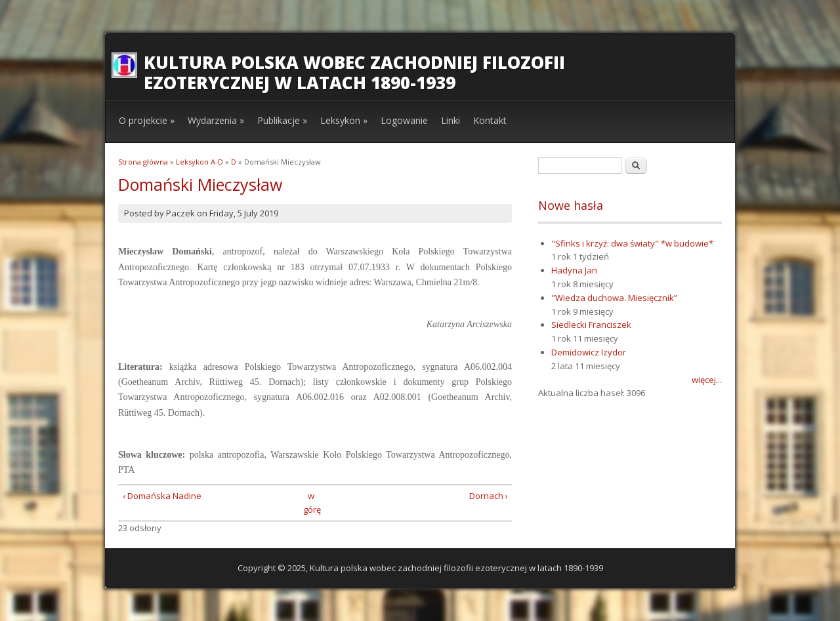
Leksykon (344, 120)
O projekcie (147, 120)
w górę (311, 503)
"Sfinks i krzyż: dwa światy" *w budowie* (632, 243)
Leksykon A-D (199, 162)
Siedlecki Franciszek (591, 325)
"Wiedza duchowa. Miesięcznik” (614, 298)
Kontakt (490, 120)
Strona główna (143, 162)
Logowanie (404, 120)
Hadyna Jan (574, 270)
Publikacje (282, 120)
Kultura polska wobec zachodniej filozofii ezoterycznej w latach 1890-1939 (354, 72)
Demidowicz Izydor (589, 352)
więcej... (707, 380)
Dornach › (489, 496)
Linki (451, 120)
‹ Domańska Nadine (162, 496)
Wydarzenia (216, 120)
